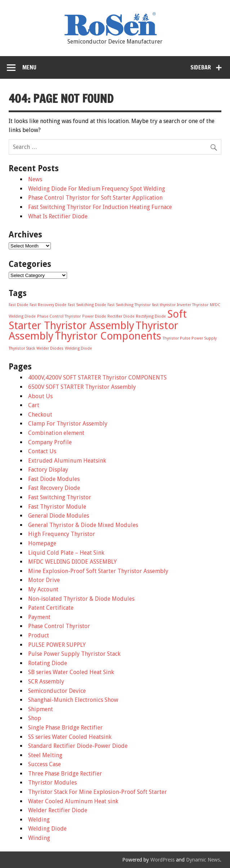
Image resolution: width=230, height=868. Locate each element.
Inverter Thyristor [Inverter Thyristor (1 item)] (193, 305)
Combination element (56, 433)
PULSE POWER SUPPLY (57, 645)
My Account (43, 589)
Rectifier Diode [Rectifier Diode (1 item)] (121, 316)
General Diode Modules (59, 516)
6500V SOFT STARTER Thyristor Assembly (82, 387)
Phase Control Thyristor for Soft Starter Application (95, 198)
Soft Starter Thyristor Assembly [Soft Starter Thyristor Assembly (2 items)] (98, 320)
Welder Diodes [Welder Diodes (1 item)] (50, 348)
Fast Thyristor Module (57, 507)
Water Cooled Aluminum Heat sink (73, 801)
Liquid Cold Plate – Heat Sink (66, 553)
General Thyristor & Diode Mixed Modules (83, 525)
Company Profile (50, 442)
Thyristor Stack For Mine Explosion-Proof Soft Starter (98, 792)
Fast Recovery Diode (54, 488)
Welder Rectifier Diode (58, 810)
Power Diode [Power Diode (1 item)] (94, 316)
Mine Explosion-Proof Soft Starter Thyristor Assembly (98, 571)
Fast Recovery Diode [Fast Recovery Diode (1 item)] (48, 305)
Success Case (45, 764)
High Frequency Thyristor (62, 534)
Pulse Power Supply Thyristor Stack (74, 654)
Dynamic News (203, 860)
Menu (29, 67)
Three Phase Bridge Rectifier (65, 774)
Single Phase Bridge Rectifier (65, 728)
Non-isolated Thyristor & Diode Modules (81, 599)
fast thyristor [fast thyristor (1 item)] (164, 305)
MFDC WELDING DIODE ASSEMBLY (72, 562)
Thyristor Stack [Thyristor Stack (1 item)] (22, 348)
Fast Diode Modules (54, 479)
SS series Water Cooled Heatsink (70, 737)
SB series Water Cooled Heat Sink (71, 672)
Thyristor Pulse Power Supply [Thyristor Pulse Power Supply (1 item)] (190, 338)
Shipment (41, 709)
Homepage (42, 543)
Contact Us (42, 451)
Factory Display (48, 470)
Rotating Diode (48, 663)
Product (39, 635)
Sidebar (201, 67)
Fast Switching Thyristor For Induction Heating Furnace (100, 207)
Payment (39, 617)
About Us (40, 396)
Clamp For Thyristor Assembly (68, 424)
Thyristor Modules (52, 783)
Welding (39, 820)
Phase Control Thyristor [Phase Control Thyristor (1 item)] (59, 316)
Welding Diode (47, 829)
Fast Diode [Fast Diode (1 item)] (18, 305)
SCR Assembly (46, 681)
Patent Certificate (51, 608)
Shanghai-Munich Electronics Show (73, 700)
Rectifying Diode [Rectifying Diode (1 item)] (151, 316)
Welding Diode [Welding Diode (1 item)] (78, 348)
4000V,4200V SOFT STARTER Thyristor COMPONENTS (97, 378)
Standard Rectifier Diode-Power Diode (78, 746)
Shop (35, 718)
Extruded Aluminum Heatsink (67, 461)
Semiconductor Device (57, 691)
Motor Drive (44, 580)
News (35, 179)
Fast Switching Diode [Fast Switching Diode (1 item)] (87, 305)
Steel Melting (45, 755)
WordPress (162, 860)
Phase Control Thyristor (59, 626)
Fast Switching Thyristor (60, 497)
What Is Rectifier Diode (58, 216)
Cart (34, 405)
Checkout (40, 415)
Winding (39, 838)
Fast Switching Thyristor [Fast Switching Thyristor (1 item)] (129, 305)
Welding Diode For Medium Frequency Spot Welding (97, 189)
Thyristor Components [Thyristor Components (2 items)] (108, 336)
